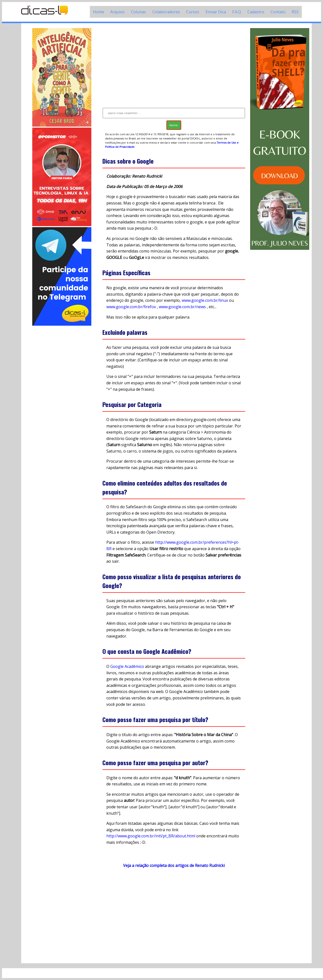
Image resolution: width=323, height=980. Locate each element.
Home (99, 12)
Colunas (138, 12)
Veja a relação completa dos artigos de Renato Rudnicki (174, 865)
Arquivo (117, 12)
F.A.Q (237, 12)
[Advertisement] (62, 401)
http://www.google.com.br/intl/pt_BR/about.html (151, 836)
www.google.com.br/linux (205, 300)
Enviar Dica (216, 12)
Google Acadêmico (127, 666)
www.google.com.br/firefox (131, 307)
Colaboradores (166, 12)
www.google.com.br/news (182, 307)
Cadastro (256, 12)
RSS (295, 12)
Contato (278, 12)
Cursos (193, 12)
